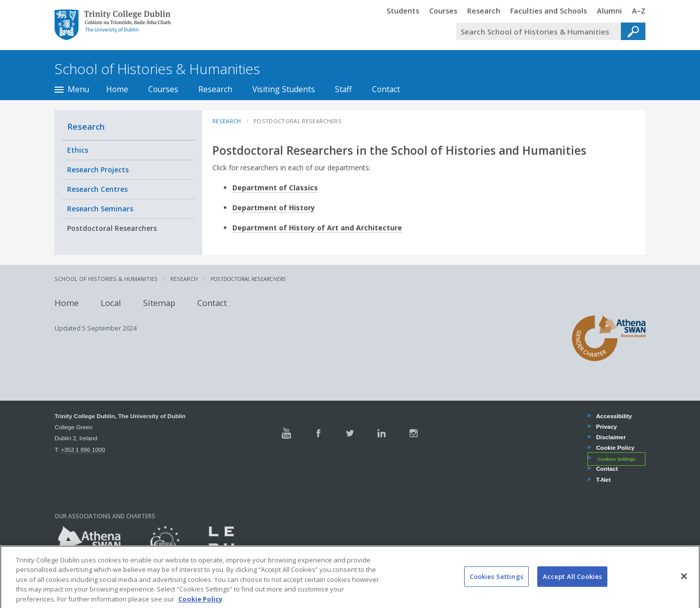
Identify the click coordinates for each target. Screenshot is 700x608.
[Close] (684, 584)
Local (111, 303)
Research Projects (98, 170)
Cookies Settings (616, 459)
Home (117, 89)
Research (215, 89)
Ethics (78, 150)
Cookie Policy (615, 447)
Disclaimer (610, 437)
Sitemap (159, 303)
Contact (386, 89)
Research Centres (97, 189)
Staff (343, 89)
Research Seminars (100, 209)
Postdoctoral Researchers (112, 228)
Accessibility (614, 416)
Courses (163, 89)
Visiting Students (284, 89)
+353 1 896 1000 (83, 449)
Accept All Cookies (572, 584)
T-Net (603, 480)
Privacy (606, 426)
